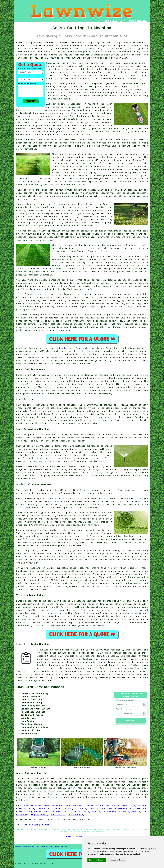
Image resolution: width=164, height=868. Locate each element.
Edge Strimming (40, 815)
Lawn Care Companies (50, 809)
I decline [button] (101, 860)
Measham (64, 348)
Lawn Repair (110, 812)
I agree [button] (92, 860)
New (38, 846)
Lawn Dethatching (117, 809)
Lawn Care (65, 846)
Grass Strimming (26, 809)
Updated (44, 846)
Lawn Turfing (97, 809)
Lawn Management (53, 805)
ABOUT (122, 21)
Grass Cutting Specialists (103, 805)
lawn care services (86, 668)
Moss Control (58, 815)
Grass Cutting (76, 815)
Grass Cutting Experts (87, 812)
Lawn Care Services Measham (40, 687)
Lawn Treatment (75, 805)
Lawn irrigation (26, 435)
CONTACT (131, 21)
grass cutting (72, 58)
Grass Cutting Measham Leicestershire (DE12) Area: (47, 43)
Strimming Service (130, 812)
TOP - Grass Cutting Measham (33, 825)
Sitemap (18, 846)
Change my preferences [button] (117, 860)
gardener (67, 650)
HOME (107, 21)
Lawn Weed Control (61, 812)
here (30, 800)
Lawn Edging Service (134, 805)
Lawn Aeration (33, 805)
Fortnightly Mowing (76, 809)
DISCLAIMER (142, 21)
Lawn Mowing (54, 846)
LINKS (114, 21)
